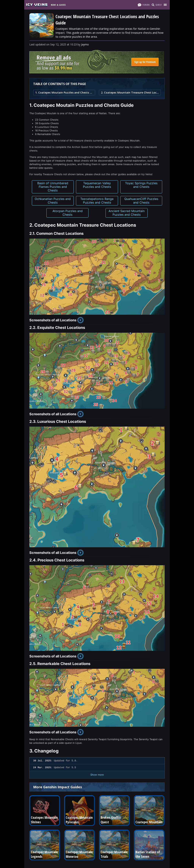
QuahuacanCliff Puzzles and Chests (141, 201)
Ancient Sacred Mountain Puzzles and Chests (127, 213)
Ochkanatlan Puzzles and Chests (53, 201)
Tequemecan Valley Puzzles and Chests (97, 185)
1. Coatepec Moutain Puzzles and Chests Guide (64, 92)
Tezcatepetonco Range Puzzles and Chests (97, 201)
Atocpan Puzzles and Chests (68, 213)
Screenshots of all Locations (53, 320)
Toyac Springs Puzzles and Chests (141, 185)
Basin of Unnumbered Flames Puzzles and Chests (53, 187)
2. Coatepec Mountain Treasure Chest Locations (130, 92)
